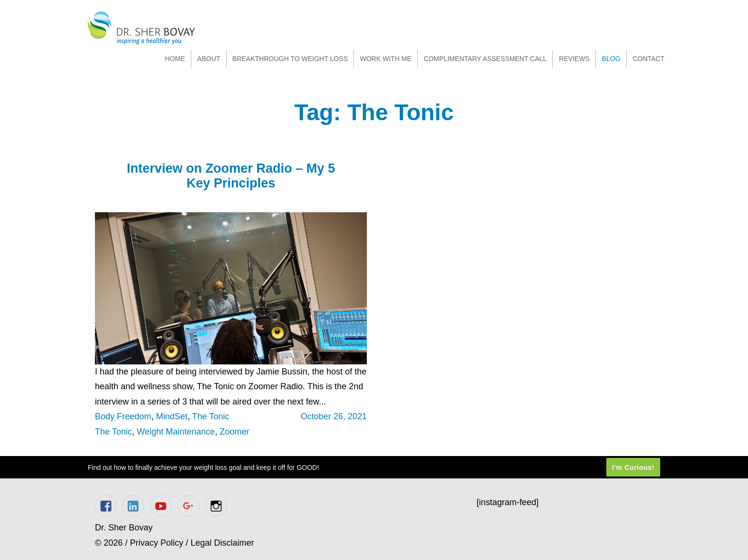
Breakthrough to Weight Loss (290, 59)
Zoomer (235, 432)
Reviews (575, 59)
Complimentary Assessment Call (485, 59)
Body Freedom (123, 416)
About (208, 59)
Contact (649, 59)
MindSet (172, 416)
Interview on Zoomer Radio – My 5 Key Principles (231, 176)
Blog (611, 59)
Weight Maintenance (176, 432)
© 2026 (109, 543)
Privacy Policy (156, 543)
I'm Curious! (633, 467)
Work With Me (385, 59)
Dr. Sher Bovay (141, 28)
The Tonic (211, 416)
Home (175, 59)
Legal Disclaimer (222, 543)
